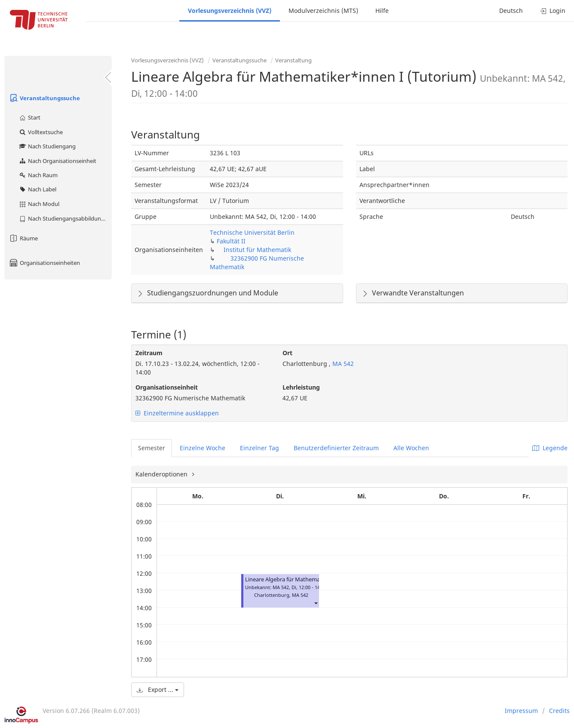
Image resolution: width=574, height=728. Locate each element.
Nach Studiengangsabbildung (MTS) (65, 218)
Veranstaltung (293, 60)
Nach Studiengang (47, 146)
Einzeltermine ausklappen (177, 413)
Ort (287, 353)
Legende (550, 448)
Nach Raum (38, 175)
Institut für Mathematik (257, 250)
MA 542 (342, 364)
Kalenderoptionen (162, 474)
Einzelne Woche (203, 448)
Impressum (521, 711)
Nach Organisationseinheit (57, 161)
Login (553, 11)
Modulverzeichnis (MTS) (323, 11)
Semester (152, 448)
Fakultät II (231, 241)
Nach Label (37, 189)
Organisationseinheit (167, 387)
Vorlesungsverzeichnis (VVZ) (230, 11)
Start (29, 117)
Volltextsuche (41, 132)
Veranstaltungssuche (44, 98)
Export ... (158, 690)
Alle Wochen (411, 448)
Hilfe (382, 11)
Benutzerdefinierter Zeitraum (336, 448)
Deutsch (511, 11)
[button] (316, 603)
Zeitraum (149, 353)
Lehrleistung (301, 387)
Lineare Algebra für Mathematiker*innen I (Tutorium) (314, 579)
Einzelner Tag (259, 448)
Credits (559, 711)
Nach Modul (39, 204)
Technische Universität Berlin (252, 232)
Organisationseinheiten (44, 263)
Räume (23, 238)
